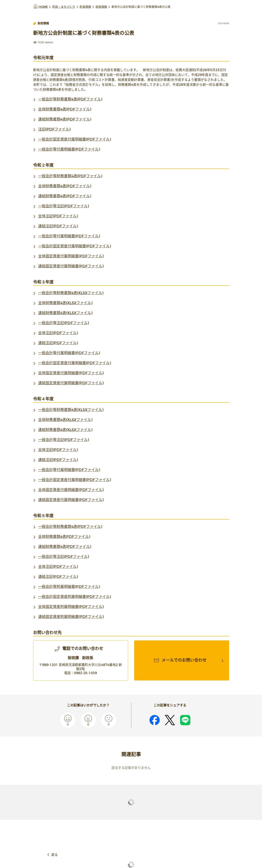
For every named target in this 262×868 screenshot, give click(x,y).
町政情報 (85, 7)
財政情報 (101, 7)
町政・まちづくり (64, 7)
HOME (43, 7)
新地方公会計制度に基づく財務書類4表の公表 (141, 7)
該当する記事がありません (131, 768)
